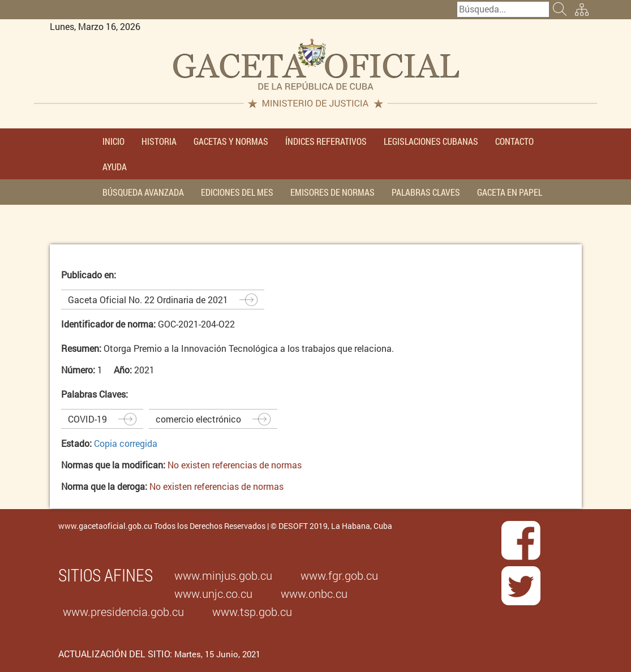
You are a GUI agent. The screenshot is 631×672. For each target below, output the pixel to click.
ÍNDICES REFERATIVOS (326, 141)
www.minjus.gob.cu (223, 575)
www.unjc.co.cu (213, 593)
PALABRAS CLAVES (426, 192)
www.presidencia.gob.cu (123, 611)
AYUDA (115, 167)
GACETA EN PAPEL (510, 192)
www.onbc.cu (314, 593)
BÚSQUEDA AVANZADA (143, 192)
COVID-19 (87, 419)
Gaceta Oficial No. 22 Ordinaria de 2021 (148, 300)
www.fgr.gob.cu (339, 575)
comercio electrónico (198, 419)
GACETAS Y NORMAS (231, 141)
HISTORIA (159, 141)
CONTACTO (514, 141)
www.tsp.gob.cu (252, 611)
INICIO (113, 141)
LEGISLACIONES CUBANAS (431, 141)
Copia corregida (126, 443)
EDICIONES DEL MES (237, 192)
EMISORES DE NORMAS (332, 192)
